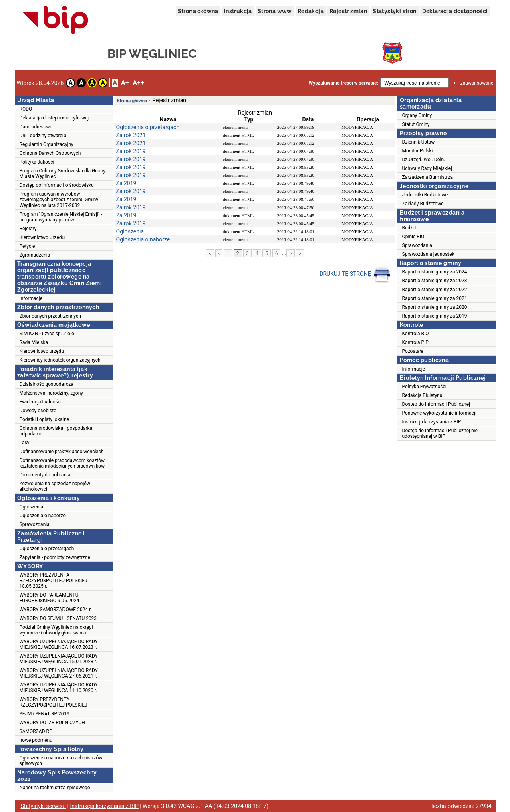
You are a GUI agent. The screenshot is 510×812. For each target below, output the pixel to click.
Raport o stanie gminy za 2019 (435, 316)
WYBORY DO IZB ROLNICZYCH (52, 723)
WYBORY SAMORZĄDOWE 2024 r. (56, 610)
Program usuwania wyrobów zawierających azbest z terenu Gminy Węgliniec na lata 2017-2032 (59, 200)
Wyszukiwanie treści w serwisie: (344, 83)
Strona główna (198, 11)
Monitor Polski (418, 151)
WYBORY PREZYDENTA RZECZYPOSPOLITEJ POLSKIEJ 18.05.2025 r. (53, 581)
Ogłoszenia (32, 507)
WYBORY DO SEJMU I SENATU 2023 (58, 618)
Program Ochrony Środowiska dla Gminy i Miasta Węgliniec (64, 174)
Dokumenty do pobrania (45, 475)
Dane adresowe (36, 127)
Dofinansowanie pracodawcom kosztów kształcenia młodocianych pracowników (62, 463)
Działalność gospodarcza (46, 384)
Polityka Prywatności (424, 387)
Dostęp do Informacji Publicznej (436, 404)
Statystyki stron (394, 11)
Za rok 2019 (131, 151)
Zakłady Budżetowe (423, 204)
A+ (125, 83)
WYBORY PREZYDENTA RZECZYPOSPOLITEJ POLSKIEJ (53, 702)
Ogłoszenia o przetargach (47, 549)
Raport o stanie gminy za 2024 (435, 272)
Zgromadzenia (35, 255)
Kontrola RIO (416, 334)
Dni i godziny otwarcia (43, 136)
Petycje (27, 246)
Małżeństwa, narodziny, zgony (51, 393)
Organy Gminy (417, 115)
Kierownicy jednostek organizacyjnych (60, 360)
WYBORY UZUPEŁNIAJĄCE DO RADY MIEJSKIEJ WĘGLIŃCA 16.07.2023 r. (59, 644)
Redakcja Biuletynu (422, 395)
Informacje (31, 298)
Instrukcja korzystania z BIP (432, 422)
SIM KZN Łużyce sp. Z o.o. (48, 334)
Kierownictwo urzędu (42, 351)
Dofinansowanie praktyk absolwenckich (62, 452)
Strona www (275, 11)
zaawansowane (477, 83)
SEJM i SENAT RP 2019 (44, 714)
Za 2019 (126, 183)
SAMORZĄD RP (36, 731)
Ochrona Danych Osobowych (50, 153)
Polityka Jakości (37, 162)
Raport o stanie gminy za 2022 (435, 290)
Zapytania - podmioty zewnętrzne (55, 557)
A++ (138, 83)
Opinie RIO (413, 237)
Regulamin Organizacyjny (46, 144)
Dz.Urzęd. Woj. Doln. (424, 160)
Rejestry (28, 229)
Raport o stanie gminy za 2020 (435, 307)
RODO (26, 109)
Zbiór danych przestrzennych (50, 316)
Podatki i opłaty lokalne (44, 419)
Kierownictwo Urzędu (42, 237)
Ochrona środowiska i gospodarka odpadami (56, 431)
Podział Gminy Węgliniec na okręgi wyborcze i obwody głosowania (56, 630)
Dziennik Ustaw (419, 142)
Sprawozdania (35, 524)
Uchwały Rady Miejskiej (427, 168)
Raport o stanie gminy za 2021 (435, 298)
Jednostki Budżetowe (425, 195)
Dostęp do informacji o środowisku (57, 185)
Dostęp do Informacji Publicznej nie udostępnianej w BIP (440, 433)
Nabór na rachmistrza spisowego (55, 788)
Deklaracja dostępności (455, 11)
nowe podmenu (36, 740)
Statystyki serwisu (43, 806)
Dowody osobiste (38, 411)
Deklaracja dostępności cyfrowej (54, 118)
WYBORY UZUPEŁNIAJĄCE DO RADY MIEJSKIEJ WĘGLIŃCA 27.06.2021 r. (59, 673)
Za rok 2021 (131, 135)
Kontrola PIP (415, 342)
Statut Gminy (416, 124)
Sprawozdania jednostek (428, 254)
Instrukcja (238, 11)
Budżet (410, 228)
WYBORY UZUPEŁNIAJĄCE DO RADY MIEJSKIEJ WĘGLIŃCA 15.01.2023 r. (59, 659)
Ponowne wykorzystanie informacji (439, 413)
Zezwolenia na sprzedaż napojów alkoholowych (55, 486)
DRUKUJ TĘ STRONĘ (355, 274)
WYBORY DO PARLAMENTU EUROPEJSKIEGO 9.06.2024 (49, 598)
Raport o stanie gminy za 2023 (435, 281)
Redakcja (311, 11)
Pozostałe (413, 351)
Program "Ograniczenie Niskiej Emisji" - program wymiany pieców (61, 217)
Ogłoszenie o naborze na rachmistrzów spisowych (61, 761)
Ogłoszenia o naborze (43, 516)
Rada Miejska (34, 342)
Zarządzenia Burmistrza (428, 177)
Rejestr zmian (348, 11)
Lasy (25, 443)
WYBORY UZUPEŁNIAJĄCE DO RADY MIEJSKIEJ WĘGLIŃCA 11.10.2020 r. (59, 688)
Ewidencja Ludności (41, 402)
